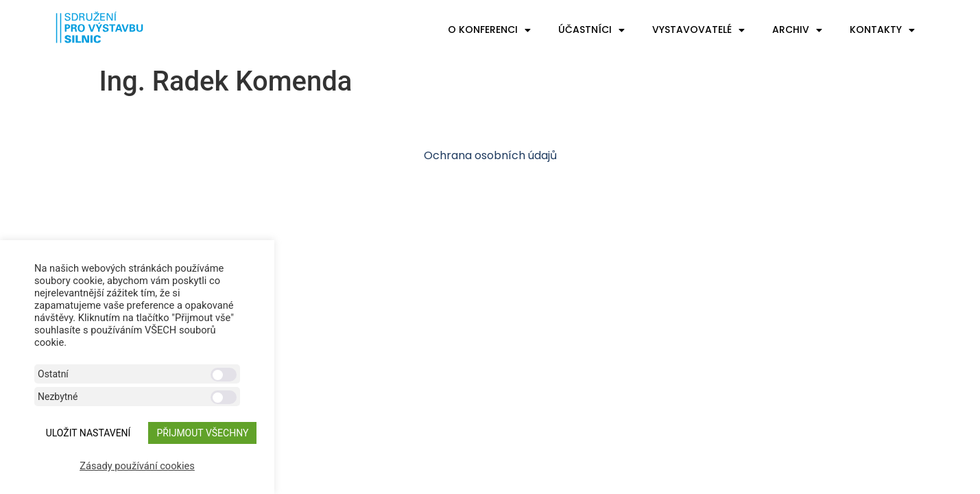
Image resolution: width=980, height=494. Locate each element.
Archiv (797, 30)
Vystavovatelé (698, 30)
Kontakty (882, 30)
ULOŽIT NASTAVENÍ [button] (88, 433)
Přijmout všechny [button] (202, 433)
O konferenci (489, 30)
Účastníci (591, 30)
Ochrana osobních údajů (490, 155)
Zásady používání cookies (137, 466)
